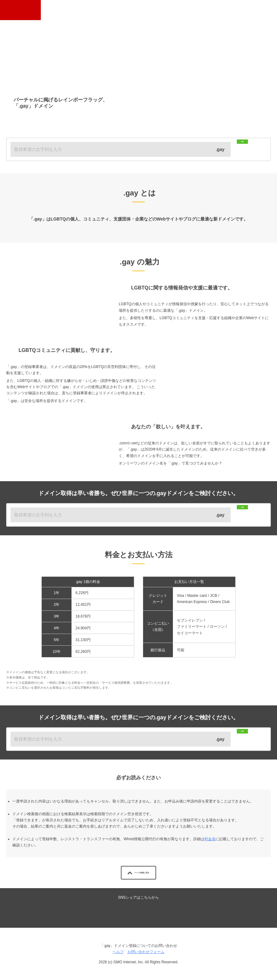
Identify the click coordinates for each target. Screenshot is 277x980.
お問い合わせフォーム (146, 952)
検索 (248, 149)
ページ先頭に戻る (138, 873)
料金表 (210, 839)
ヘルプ (118, 952)
